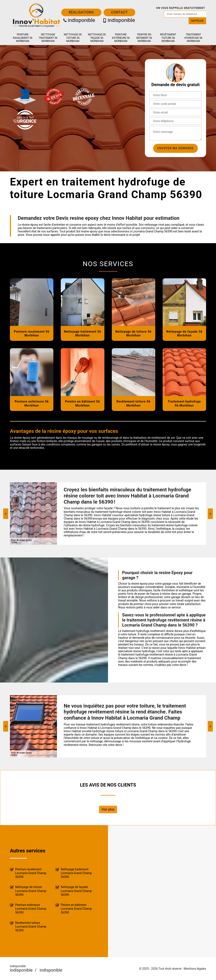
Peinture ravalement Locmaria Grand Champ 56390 (28, 873)
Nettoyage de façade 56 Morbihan (97, 38)
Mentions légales (195, 969)
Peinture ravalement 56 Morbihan (23, 38)
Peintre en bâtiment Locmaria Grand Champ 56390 (74, 909)
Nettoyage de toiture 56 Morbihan (73, 38)
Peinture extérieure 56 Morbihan (121, 38)
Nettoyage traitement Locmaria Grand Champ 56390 (74, 873)
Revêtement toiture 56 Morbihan (168, 38)
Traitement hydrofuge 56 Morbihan (193, 38)
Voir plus (108, 809)
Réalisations (81, 12)
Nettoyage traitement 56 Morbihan (48, 38)
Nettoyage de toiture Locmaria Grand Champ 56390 (28, 891)
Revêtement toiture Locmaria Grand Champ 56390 (28, 927)
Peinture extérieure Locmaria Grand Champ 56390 (28, 909)
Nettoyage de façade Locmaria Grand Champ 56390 (74, 891)
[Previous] (6, 514)
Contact (119, 12)
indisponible (79, 20)
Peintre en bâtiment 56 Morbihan (144, 38)
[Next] (210, 514)
